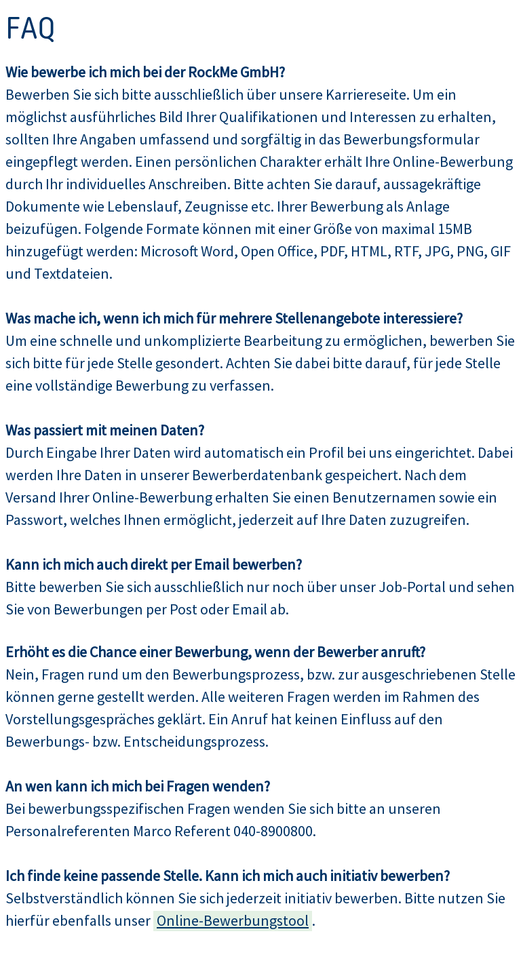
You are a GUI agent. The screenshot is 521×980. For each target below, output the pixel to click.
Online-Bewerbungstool (233, 920)
